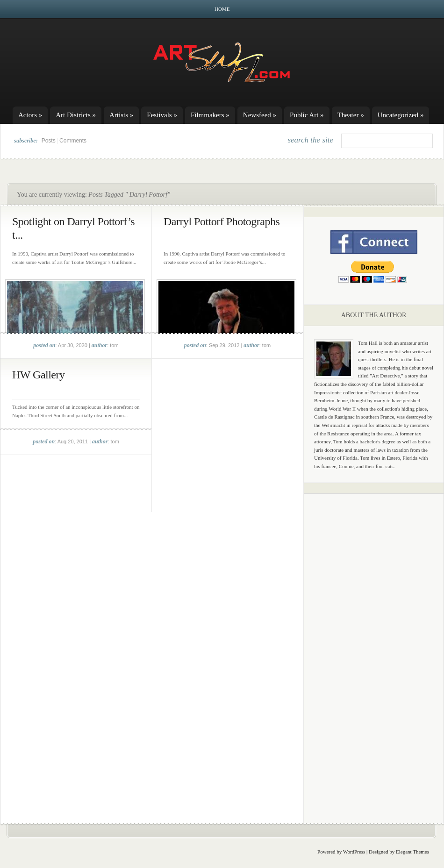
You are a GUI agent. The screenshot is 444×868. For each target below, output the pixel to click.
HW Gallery (39, 375)
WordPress (354, 852)
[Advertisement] (374, 647)
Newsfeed (260, 115)
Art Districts (76, 115)
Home (222, 9)
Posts (49, 141)
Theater (351, 115)
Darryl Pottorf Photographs (222, 221)
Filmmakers (210, 115)
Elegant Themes (412, 852)
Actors (30, 115)
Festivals (162, 115)
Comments (73, 141)
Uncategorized (401, 115)
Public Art (307, 115)
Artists (121, 115)
